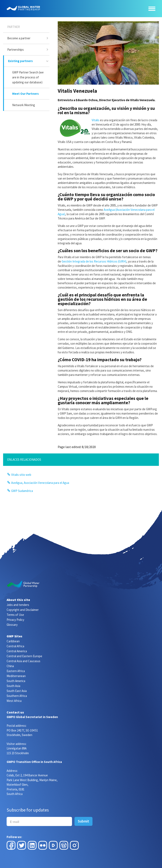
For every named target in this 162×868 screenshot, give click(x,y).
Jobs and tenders (18, 605)
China (10, 666)
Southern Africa (17, 696)
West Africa (14, 701)
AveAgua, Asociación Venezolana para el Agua (40, 483)
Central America (17, 651)
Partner (14, 27)
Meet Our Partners (25, 94)
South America (16, 681)
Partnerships (16, 50)
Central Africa (15, 646)
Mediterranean (16, 676)
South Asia (13, 686)
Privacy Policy (15, 620)
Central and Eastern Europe (24, 656)
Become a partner (19, 38)
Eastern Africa (16, 671)
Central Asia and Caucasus (23, 661)
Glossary (12, 625)
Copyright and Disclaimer (23, 610)
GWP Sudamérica (22, 491)
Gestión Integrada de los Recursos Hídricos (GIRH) (94, 261)
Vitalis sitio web (21, 475)
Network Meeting (24, 105)
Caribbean (13, 641)
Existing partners (20, 61)
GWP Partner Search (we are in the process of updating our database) (28, 77)
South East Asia (17, 691)
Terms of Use (15, 615)
